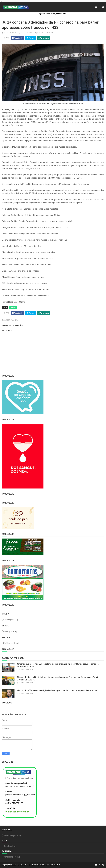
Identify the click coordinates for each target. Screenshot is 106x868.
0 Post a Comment (45, 33)
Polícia (13, 308)
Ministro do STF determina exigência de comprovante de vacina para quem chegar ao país (58, 690)
